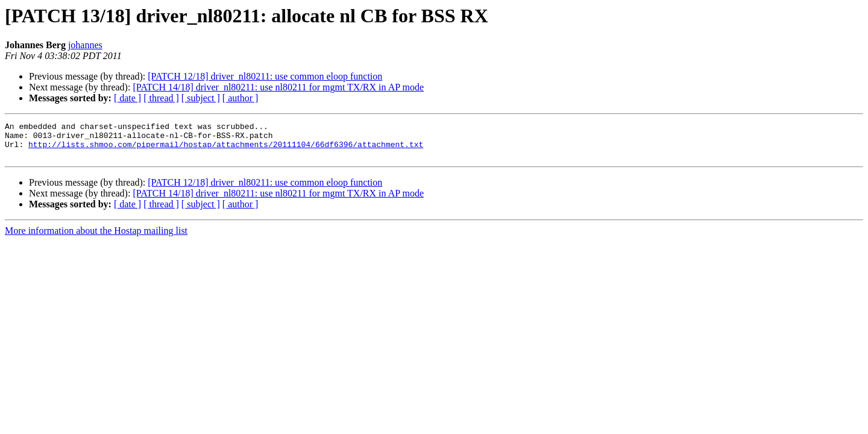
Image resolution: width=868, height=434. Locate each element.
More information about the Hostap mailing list (96, 238)
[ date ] (127, 98)
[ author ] (241, 98)
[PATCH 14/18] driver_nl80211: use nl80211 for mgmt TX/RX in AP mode (278, 87)
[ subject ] (201, 98)
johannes (85, 45)
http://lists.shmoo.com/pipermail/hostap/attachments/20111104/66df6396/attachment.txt (226, 149)
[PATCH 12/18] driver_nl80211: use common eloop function (265, 76)
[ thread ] (161, 98)
